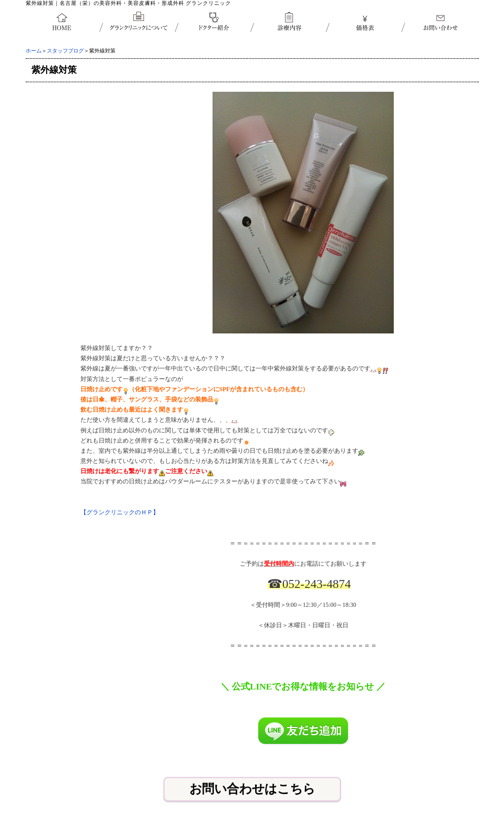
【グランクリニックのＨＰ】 (120, 512)
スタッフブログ (65, 51)
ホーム (34, 51)
